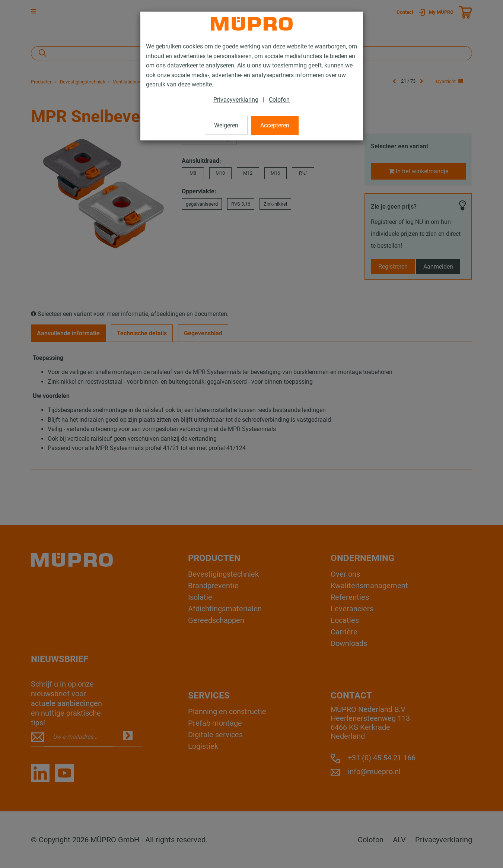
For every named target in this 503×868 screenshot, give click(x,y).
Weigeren (226, 125)
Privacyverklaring (236, 100)
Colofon (279, 100)
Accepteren (275, 125)
